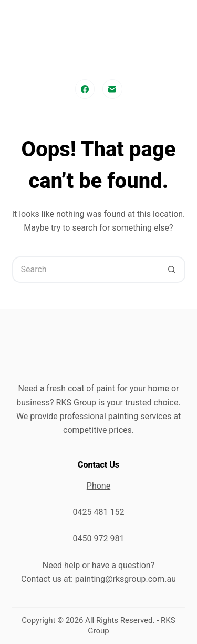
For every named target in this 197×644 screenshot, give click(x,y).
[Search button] (172, 270)
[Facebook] (85, 89)
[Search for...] (86, 270)
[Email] (112, 89)
